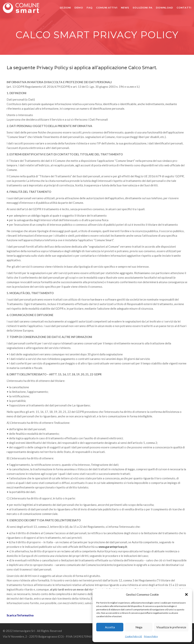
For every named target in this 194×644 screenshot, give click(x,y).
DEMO (79, 8)
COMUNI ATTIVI (107, 8)
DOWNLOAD (164, 8)
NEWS (125, 8)
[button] (186, 594)
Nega (139, 627)
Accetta (110, 627)
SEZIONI (65, 8)
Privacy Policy (151, 636)
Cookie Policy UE (134, 636)
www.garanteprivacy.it (113, 547)
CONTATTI (184, 8)
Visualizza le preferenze (171, 627)
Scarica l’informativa (20, 615)
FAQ (90, 8)
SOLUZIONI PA (142, 8)
